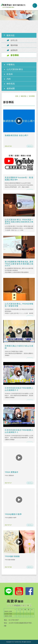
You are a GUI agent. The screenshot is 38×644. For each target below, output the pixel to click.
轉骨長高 (11, 84)
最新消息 (24, 96)
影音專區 (15, 55)
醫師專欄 (14, 45)
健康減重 (11, 88)
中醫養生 (11, 65)
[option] (19, 15)
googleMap (15, 632)
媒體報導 (14, 50)
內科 (9, 79)
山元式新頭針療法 (15, 69)
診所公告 (14, 40)
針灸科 (10, 74)
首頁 (17, 96)
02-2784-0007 (29, 6)
